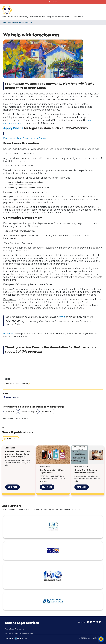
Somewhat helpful (29, 411)
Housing (15, 22)
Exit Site (54, 2)
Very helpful (47, 411)
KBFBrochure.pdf (13, 397)
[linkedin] (97, 622)
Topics (9, 22)
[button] (103, 11)
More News (12, 439)
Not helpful (11, 411)
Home (4, 22)
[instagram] (100, 622)
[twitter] (88, 622)
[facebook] (91, 622)
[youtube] (94, 622)
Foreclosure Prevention (26, 22)
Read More (14, 488)
